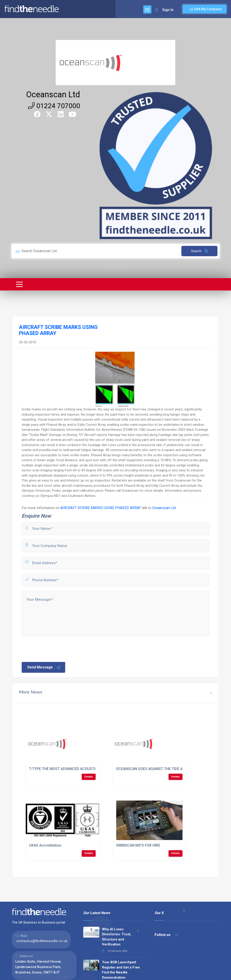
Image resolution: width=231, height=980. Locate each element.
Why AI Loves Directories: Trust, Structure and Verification (117, 937)
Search (200, 251)
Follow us (166, 935)
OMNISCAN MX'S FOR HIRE (138, 845)
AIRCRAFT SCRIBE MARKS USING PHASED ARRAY (100, 508)
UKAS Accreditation (45, 845)
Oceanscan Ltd (53, 95)
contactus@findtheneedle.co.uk (42, 941)
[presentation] (55, 649)
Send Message (44, 667)
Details (89, 777)
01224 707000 (54, 106)
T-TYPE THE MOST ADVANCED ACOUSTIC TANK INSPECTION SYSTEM (87, 769)
